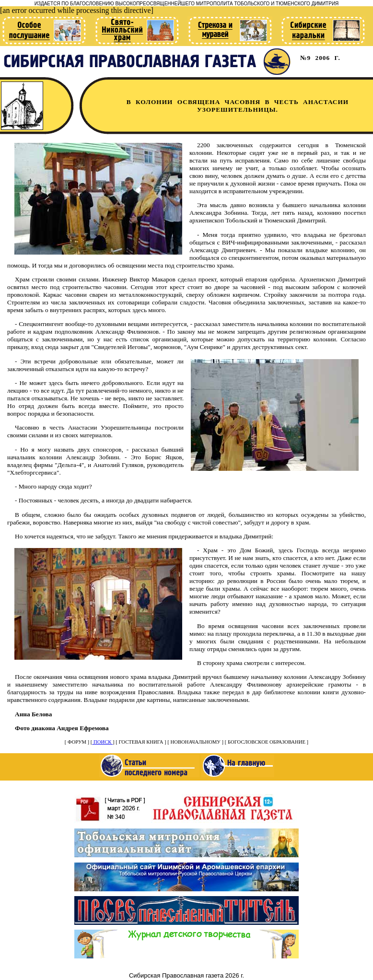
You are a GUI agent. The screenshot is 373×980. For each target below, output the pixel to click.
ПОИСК (102, 742)
